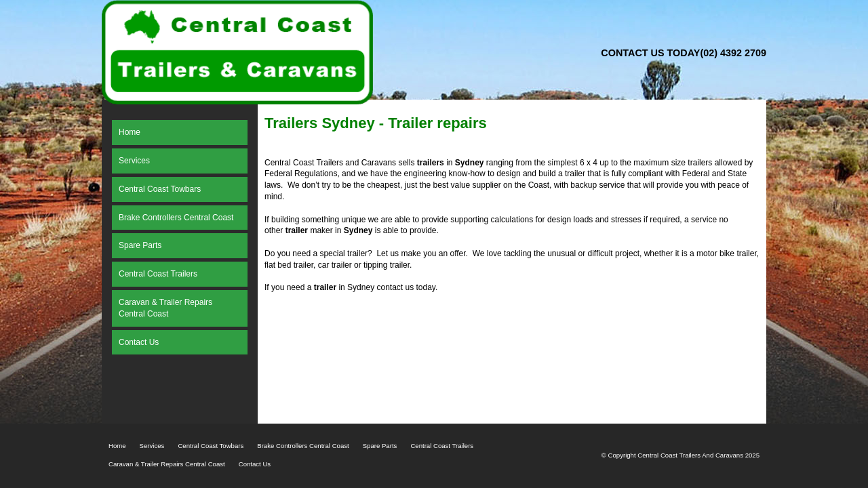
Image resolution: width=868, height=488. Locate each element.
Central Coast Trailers (442, 446)
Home (117, 446)
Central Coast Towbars (211, 446)
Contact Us (255, 464)
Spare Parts (380, 446)
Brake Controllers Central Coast (303, 446)
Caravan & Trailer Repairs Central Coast (167, 464)
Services (152, 446)
